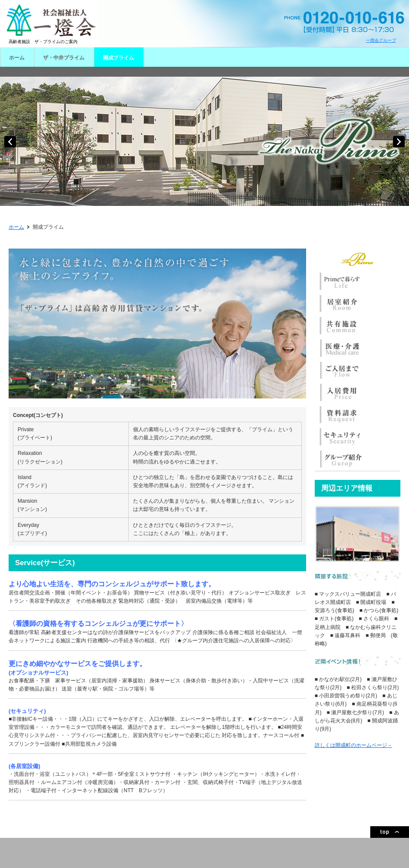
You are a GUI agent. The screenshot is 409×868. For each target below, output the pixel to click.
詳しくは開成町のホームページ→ (353, 745)
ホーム (16, 227)
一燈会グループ (381, 40)
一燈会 (50, 22)
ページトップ (390, 832)
